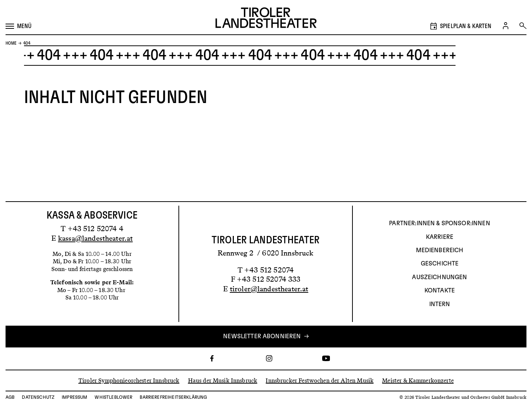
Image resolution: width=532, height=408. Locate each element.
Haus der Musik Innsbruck (223, 380)
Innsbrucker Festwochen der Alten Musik (320, 380)
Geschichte (440, 264)
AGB (10, 397)
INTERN (440, 304)
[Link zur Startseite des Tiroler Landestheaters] (266, 19)
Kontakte (440, 291)
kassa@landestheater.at (95, 238)
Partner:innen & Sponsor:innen (439, 223)
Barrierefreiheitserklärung (173, 397)
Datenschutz (38, 397)
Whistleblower (113, 397)
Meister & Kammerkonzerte (418, 380)
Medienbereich (440, 250)
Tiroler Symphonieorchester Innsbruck (129, 380)
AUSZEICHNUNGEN (439, 277)
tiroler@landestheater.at (269, 289)
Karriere (440, 237)
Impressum (74, 397)
